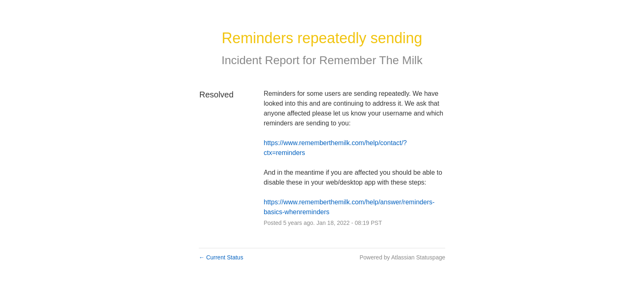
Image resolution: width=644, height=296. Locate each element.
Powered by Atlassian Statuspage (402, 257)
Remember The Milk (371, 60)
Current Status (221, 257)
